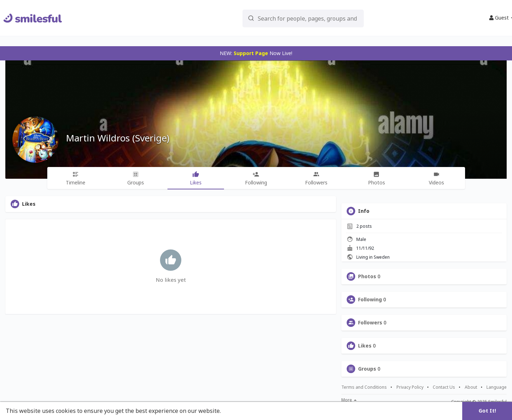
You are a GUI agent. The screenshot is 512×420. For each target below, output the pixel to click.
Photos (367, 276)
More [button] (349, 400)
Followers (370, 323)
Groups (367, 369)
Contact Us (444, 387)
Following (370, 300)
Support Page (251, 53)
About (471, 387)
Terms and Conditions (364, 387)
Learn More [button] (239, 411)
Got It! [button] (487, 411)
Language (497, 387)
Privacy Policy (410, 387)
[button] (284, 18)
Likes (365, 346)
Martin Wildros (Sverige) (118, 138)
